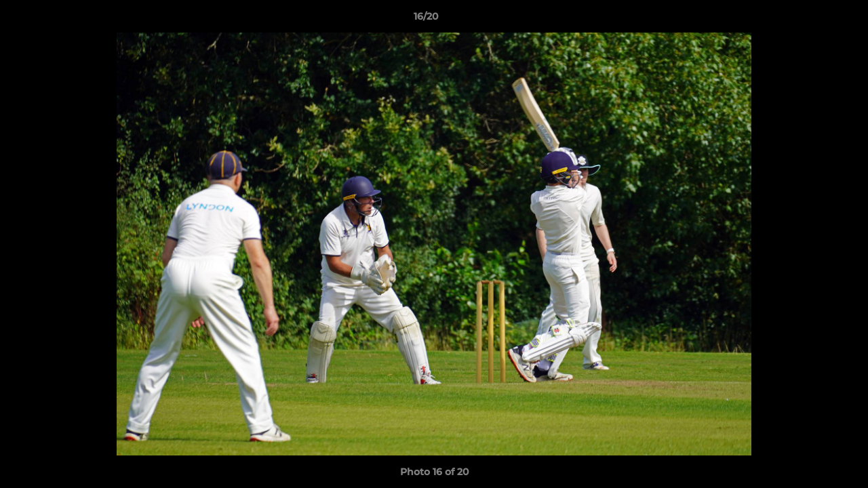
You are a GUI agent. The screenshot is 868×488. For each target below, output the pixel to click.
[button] (811, 20)
